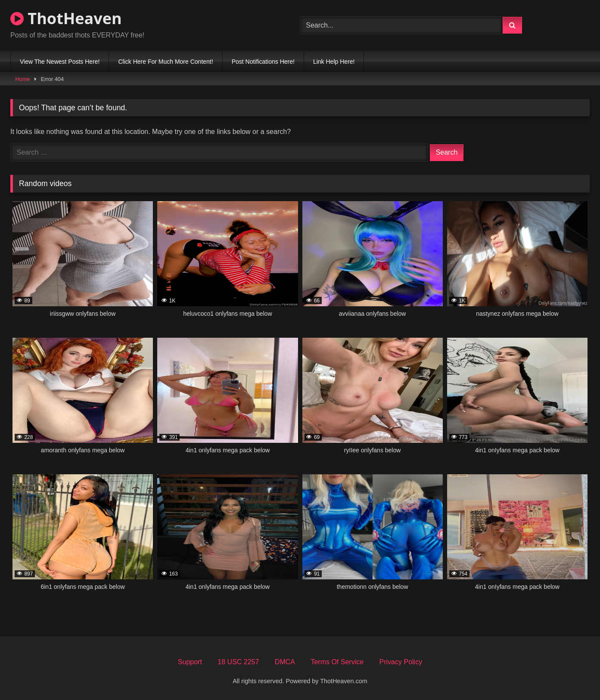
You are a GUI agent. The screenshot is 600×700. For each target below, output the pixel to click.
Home (23, 79)
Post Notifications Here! (263, 62)
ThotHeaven (66, 18)
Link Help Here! (334, 62)
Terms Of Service (337, 662)
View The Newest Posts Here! (60, 62)
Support (190, 662)
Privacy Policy (401, 662)
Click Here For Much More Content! (165, 62)
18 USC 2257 (238, 662)
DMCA (285, 662)
